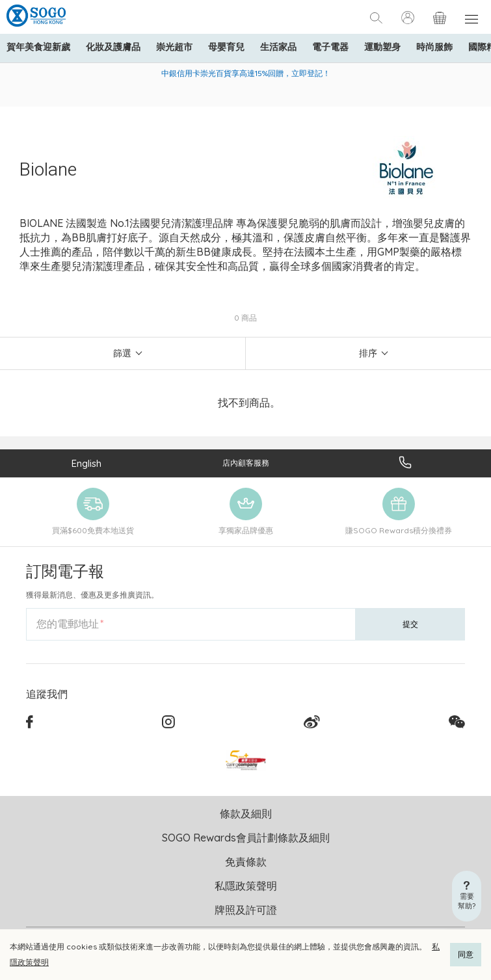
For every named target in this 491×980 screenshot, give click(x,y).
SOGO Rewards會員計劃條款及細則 (246, 838)
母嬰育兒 (226, 47)
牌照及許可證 (246, 910)
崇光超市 (174, 47)
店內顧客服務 (246, 463)
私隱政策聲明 (246, 886)
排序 (368, 353)
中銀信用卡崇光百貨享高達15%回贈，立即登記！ (246, 73)
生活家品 (278, 47)
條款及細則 (246, 814)
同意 (466, 954)
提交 (410, 624)
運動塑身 (382, 47)
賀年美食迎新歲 (38, 47)
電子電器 (330, 47)
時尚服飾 (434, 47)
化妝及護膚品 (113, 47)
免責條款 (246, 862)
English (86, 463)
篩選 (122, 353)
